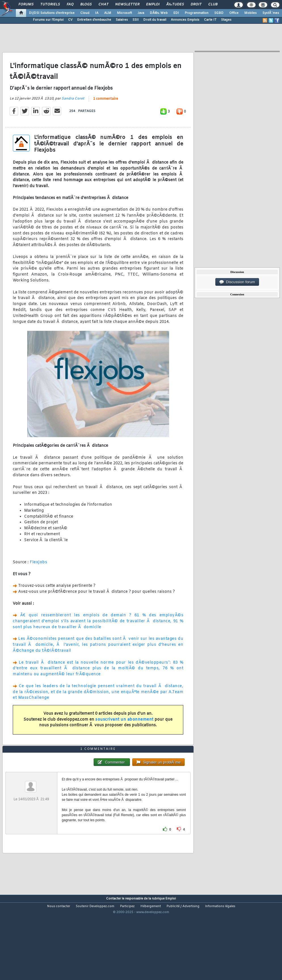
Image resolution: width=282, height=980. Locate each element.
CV (70, 20)
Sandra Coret (73, 110)
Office (234, 13)
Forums (26, 5)
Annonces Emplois (185, 20)
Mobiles (251, 13)
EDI (176, 13)
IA (97, 13)
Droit (196, 5)
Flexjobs (38, 574)
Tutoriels (50, 5)
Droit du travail (155, 20)
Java (141, 13)
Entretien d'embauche (94, 20)
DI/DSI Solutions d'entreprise (52, 13)
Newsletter (127, 5)
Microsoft (124, 13)
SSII (136, 20)
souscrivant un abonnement (124, 731)
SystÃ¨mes (271, 13)
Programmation (197, 13)
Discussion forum (237, 282)
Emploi (153, 5)
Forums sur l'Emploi (48, 20)
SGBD (219, 13)
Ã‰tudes (175, 5)
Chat (103, 5)
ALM (108, 13)
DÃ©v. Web (159, 13)
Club (213, 5)
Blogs (86, 5)
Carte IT (210, 20)
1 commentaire (106, 111)
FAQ (70, 5)
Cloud (85, 13)
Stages (226, 20)
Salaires (122, 20)
